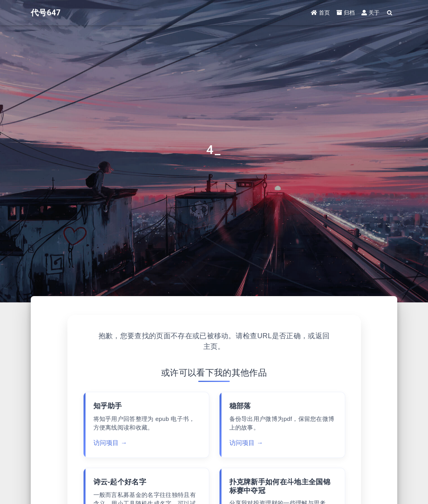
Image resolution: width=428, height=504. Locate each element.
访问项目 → (110, 443)
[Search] (390, 13)
